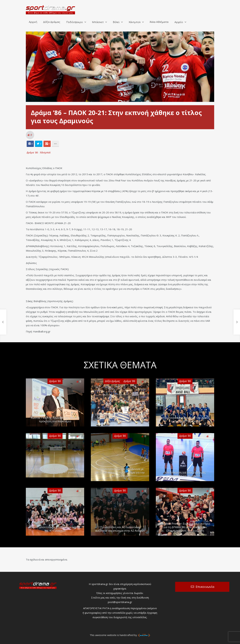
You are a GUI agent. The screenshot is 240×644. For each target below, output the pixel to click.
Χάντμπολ (135, 22)
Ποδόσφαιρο (74, 22)
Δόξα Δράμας (52, 22)
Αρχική (33, 22)
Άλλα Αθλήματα (159, 22)
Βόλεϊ (116, 22)
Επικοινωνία (205, 587)
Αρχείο (179, 22)
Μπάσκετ (98, 22)
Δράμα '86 (32, 152)
